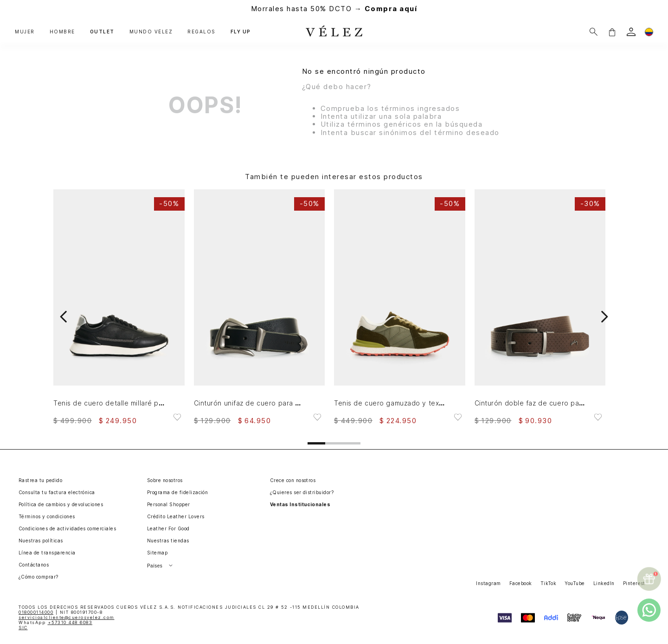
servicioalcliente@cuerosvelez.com (67, 617)
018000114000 (36, 612)
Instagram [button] (488, 583)
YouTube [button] (575, 583)
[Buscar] (594, 32)
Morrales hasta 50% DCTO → (334, 9)
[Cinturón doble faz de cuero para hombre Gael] (540, 307)
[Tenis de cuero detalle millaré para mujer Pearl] (119, 307)
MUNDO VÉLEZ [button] (151, 32)
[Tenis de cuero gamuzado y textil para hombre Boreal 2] (400, 307)
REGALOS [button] (202, 32)
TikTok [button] (549, 583)
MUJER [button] (25, 32)
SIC (23, 628)
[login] (631, 32)
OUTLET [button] (102, 32)
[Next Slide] (604, 317)
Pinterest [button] (634, 583)
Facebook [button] (521, 583)
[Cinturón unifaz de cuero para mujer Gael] (260, 307)
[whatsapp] (649, 610)
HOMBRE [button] (62, 32)
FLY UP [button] (241, 32)
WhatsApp (55, 622)
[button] (612, 32)
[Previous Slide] (64, 317)
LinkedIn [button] (604, 583)
